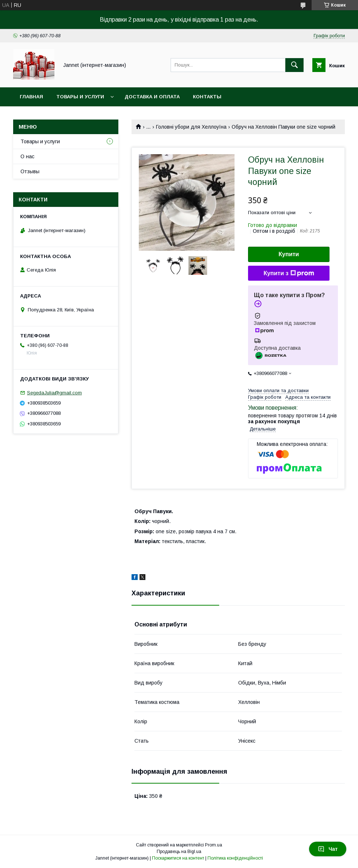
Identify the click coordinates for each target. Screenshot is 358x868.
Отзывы (30, 171)
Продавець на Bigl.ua (179, 852)
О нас (27, 156)
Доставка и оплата (152, 97)
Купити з (289, 273)
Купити (289, 254)
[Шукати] (294, 65)
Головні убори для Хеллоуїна (191, 127)
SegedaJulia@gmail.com (54, 393)
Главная (31, 97)
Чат (328, 849)
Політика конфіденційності (235, 858)
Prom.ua (214, 845)
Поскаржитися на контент (178, 858)
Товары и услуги (80, 97)
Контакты (207, 97)
